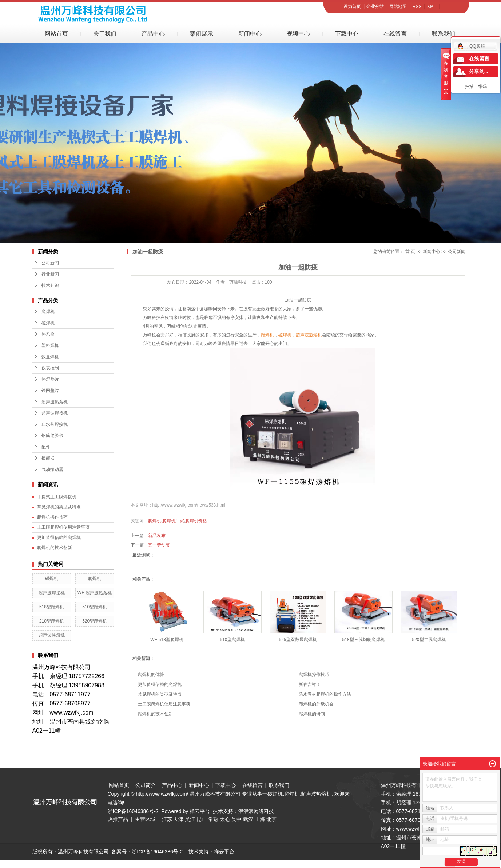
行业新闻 (50, 274)
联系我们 (444, 34)
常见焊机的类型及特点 (59, 507)
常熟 (213, 819)
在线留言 (395, 34)
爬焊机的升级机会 (316, 704)
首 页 (410, 252)
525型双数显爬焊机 (298, 640)
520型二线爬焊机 (429, 640)
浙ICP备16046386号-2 (133, 811)
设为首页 (352, 7)
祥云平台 (200, 811)
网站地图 (398, 7)
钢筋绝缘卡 (52, 436)
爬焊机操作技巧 (52, 517)
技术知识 (50, 285)
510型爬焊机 (95, 607)
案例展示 (202, 34)
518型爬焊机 (52, 607)
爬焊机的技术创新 (55, 548)
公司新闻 (50, 263)
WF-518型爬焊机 (167, 640)
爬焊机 (48, 312)
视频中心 (298, 34)
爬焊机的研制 (312, 714)
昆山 (202, 819)
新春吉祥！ (310, 684)
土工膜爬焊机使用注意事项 (63, 527)
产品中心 (153, 34)
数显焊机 (50, 357)
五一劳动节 (159, 545)
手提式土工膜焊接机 (57, 497)
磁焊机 (48, 323)
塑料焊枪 (50, 345)
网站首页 (56, 34)
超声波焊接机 (55, 413)
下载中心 (347, 34)
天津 (178, 819)
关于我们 (105, 34)
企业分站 (375, 7)
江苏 (167, 819)
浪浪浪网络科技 (256, 811)
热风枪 (48, 334)
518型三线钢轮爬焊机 (363, 640)
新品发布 (157, 536)
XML (432, 7)
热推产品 (118, 819)
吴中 (236, 819)
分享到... (479, 71)
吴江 (190, 819)
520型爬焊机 (95, 621)
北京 (271, 819)
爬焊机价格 (196, 521)
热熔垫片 (50, 379)
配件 (46, 447)
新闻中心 (250, 34)
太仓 (225, 819)
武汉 (248, 819)
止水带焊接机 (55, 424)
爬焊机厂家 (173, 521)
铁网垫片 (50, 391)
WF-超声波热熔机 (95, 593)
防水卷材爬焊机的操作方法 (325, 694)
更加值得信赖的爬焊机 (59, 537)
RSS (417, 7)
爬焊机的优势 (151, 675)
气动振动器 (52, 469)
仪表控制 (50, 368)
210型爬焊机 (52, 621)
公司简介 (146, 785)
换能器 (48, 458)
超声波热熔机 (55, 402)
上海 (260, 819)
